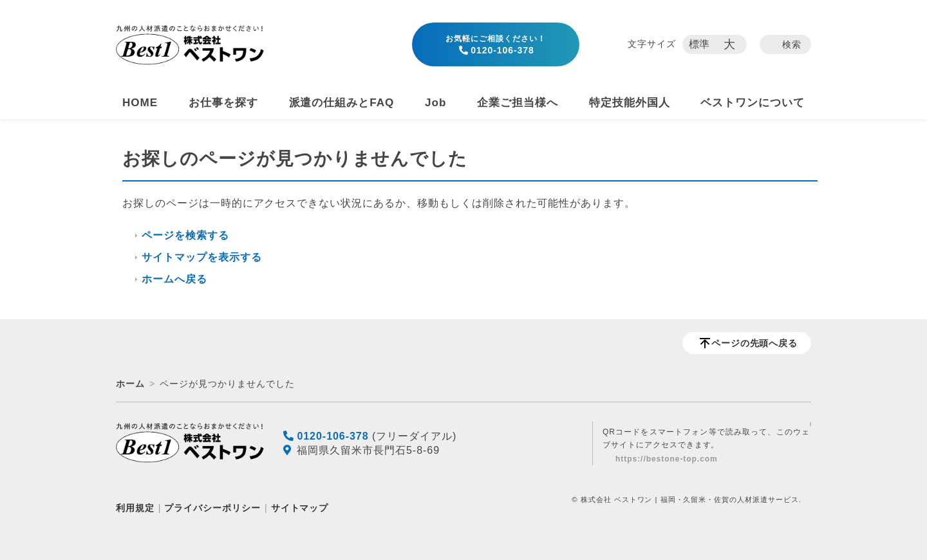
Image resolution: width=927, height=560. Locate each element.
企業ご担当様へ (518, 103)
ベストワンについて (753, 103)
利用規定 (135, 508)
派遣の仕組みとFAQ (342, 103)
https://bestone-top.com (667, 459)
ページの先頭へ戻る (755, 343)
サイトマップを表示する (202, 257)
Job (435, 103)
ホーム (130, 384)
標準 (700, 44)
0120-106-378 (496, 45)
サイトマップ (300, 508)
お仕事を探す (223, 103)
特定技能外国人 (630, 103)
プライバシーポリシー (212, 508)
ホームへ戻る (174, 279)
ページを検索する (185, 235)
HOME (140, 103)
